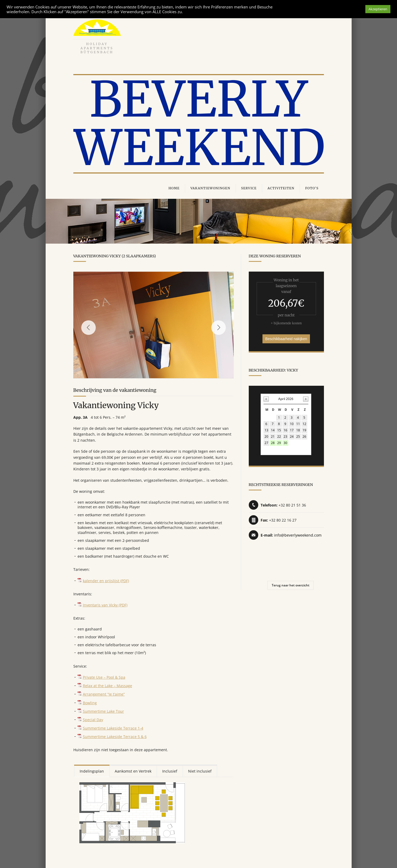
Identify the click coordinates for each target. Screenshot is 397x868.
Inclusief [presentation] (170, 770)
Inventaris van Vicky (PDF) (105, 604)
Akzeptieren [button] (378, 9)
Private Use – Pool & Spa (104, 676)
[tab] (92, 770)
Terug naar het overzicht (291, 585)
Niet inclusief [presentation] (200, 770)
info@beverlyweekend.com (298, 535)
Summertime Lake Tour (103, 710)
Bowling (90, 702)
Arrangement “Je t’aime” (104, 693)
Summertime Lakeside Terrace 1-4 (113, 727)
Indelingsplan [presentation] (92, 770)
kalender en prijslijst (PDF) (106, 580)
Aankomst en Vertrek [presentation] (133, 770)
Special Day (93, 719)
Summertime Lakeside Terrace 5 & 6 (115, 736)
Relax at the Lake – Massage (107, 685)
